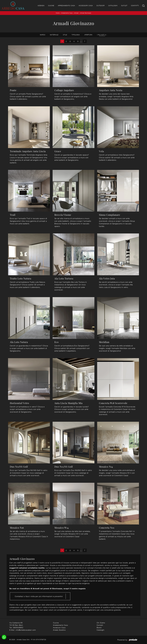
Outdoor (101, 6)
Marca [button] (43, 35)
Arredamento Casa (66, 6)
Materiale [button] (54, 35)
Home (58, 13)
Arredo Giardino (59, 630)
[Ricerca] (144, 6)
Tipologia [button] (76, 35)
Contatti (135, 6)
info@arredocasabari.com (26, 630)
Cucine (51, 6)
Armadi (76, 13)
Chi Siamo (101, 623)
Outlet (124, 6)
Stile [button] (65, 35)
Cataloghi (113, 6)
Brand (99, 628)
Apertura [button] (88, 35)
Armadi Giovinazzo (86, 13)
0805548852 (18, 628)
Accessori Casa (86, 6)
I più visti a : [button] (102, 35)
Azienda (41, 6)
